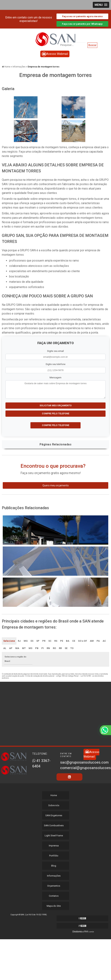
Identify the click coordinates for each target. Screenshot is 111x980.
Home (54, 795)
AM (92, 641)
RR (60, 648)
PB (37, 648)
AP (11, 648)
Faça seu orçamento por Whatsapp (82, 24)
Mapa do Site (54, 906)
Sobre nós (54, 805)
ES (32, 641)
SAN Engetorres (54, 815)
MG (26, 641)
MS (30, 648)
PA (98, 641)
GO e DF (82, 641)
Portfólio (54, 856)
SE (66, 648)
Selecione (9, 641)
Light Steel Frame (54, 836)
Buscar (92, 45)
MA (17, 648)
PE (62, 641)
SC (50, 641)
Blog (54, 866)
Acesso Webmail (55, 54)
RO (54, 648)
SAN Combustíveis (54, 825)
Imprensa (54, 846)
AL (5, 648)
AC (104, 641)
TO (72, 648)
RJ (19, 641)
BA (68, 641)
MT (24, 648)
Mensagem (55, 378)
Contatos (54, 896)
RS (56, 641)
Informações (54, 876)
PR (44, 641)
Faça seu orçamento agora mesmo (82, 16)
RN (48, 648)
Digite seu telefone (56, 364)
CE (74, 641)
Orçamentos (54, 886)
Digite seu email (55, 351)
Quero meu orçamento (56, 485)
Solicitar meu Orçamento (56, 406)
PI (43, 648)
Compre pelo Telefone (56, 414)
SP (38, 641)
